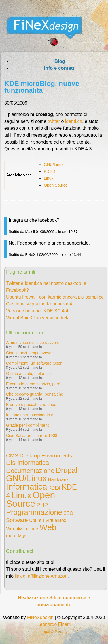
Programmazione (34, 512)
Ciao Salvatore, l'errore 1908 (32, 436)
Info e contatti (60, 68)
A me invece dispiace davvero (33, 343)
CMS (12, 456)
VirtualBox (56, 520)
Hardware (58, 480)
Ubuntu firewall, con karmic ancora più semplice (55, 297)
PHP (42, 505)
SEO (68, 513)
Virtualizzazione (22, 529)
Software (17, 520)
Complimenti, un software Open (34, 363)
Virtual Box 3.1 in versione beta (38, 318)
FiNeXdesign (40, 617)
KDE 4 (50, 171)
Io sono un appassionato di (30, 415)
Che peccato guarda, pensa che (35, 394)
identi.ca (74, 121)
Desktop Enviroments (46, 456)
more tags (16, 536)
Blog (60, 61)
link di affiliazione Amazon (41, 576)
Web (48, 527)
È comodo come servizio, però (33, 384)
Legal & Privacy (54, 632)
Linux (49, 178)
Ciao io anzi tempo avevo (29, 353)
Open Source (56, 185)
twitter (54, 121)
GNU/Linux (54, 165)
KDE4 (54, 488)
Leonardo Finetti (54, 624)
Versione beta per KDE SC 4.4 (37, 311)
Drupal (66, 470)
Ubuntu (37, 520)
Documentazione (30, 471)
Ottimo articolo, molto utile (29, 374)
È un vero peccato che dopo (31, 405)
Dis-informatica (28, 463)
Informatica (26, 487)
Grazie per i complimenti (28, 425)
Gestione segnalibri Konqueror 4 (39, 304)
